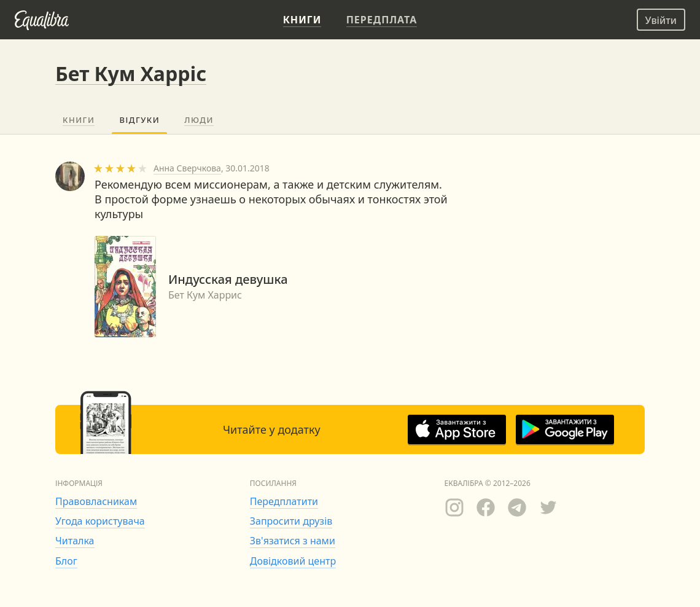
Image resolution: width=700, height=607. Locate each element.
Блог (66, 561)
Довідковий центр (293, 561)
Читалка (75, 541)
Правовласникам (96, 501)
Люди (199, 120)
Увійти (661, 20)
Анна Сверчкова (187, 168)
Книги (79, 120)
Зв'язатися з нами (293, 541)
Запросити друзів (291, 521)
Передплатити (284, 501)
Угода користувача (100, 521)
